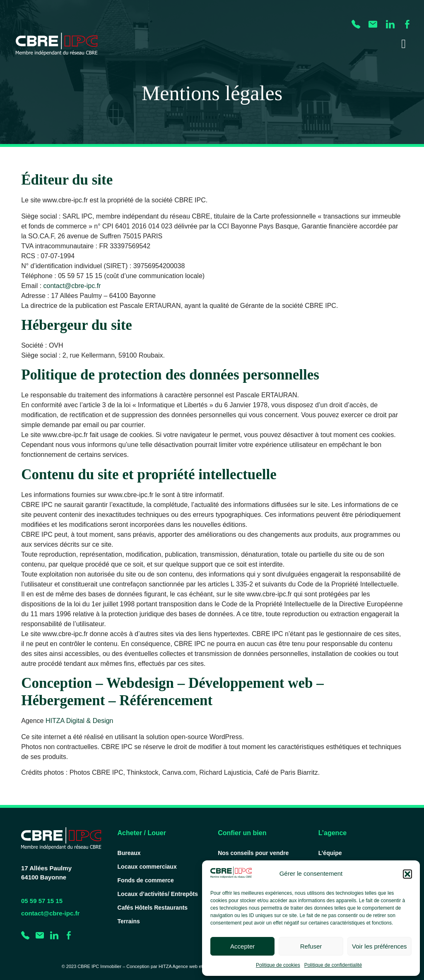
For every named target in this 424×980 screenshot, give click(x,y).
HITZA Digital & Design (79, 721)
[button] (407, 874)
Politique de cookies (278, 965)
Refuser (311, 946)
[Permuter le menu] (404, 44)
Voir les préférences (379, 946)
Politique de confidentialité (333, 965)
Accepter (242, 946)
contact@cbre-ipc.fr (72, 286)
